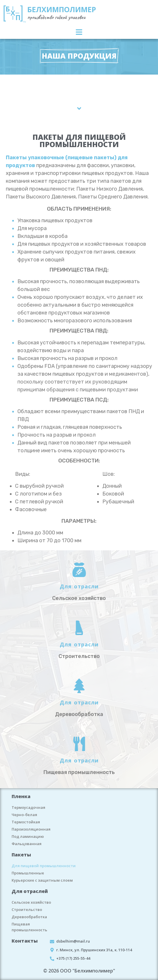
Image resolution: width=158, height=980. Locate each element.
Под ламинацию (28, 836)
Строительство (27, 910)
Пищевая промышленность (29, 927)
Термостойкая (26, 822)
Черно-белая (24, 815)
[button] (79, 32)
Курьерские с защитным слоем (42, 880)
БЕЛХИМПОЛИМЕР (62, 9)
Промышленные (28, 873)
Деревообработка (29, 917)
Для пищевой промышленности (44, 866)
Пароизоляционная (31, 829)
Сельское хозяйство (31, 902)
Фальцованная (27, 844)
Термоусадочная (28, 807)
